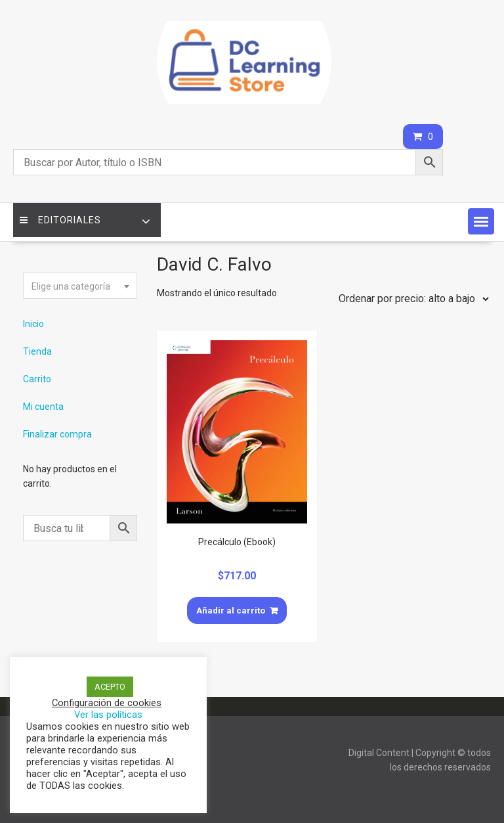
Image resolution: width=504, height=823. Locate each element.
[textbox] (80, 286)
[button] (481, 221)
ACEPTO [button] (110, 687)
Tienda (37, 351)
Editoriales (60, 220)
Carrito (37, 379)
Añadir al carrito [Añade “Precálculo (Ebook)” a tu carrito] (231, 611)
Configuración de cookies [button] (107, 703)
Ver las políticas (108, 715)
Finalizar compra (57, 434)
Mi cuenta (43, 407)
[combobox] (80, 286)
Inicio (33, 324)
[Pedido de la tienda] (411, 299)
